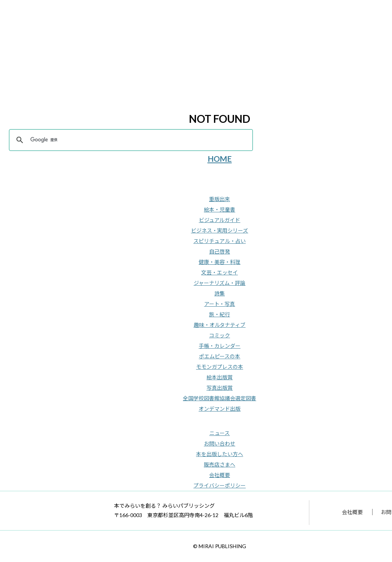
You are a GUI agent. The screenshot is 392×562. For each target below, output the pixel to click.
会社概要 (220, 475)
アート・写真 (220, 304)
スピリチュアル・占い (220, 241)
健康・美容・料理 (220, 262)
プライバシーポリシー (220, 485)
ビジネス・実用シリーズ (220, 230)
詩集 (220, 293)
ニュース (220, 433)
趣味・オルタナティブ (220, 325)
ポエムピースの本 (220, 356)
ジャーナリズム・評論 (220, 283)
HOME (220, 159)
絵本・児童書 (220, 209)
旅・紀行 (220, 314)
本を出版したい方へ (220, 454)
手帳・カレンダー (220, 346)
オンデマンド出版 (220, 409)
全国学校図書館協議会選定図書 (220, 398)
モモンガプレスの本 (220, 367)
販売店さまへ (220, 464)
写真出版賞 (220, 388)
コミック (220, 335)
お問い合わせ (220, 443)
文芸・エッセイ (220, 272)
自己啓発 (220, 251)
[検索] (130, 140)
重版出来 (220, 199)
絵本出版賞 (220, 377)
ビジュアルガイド (220, 220)
